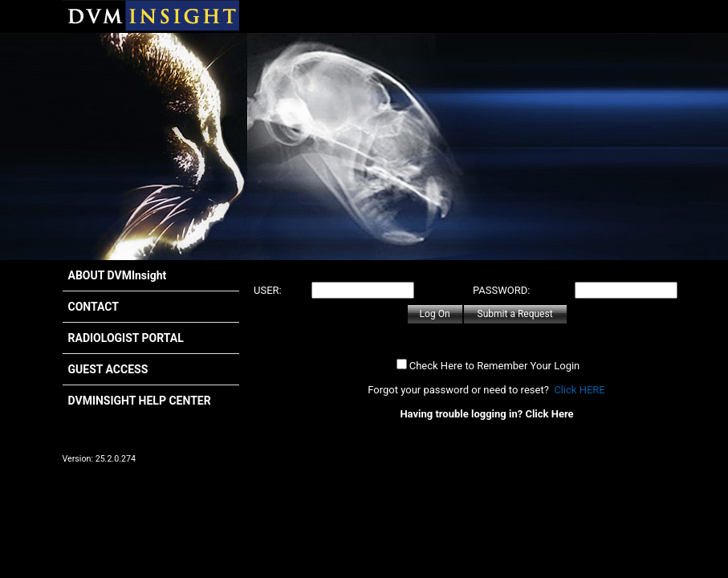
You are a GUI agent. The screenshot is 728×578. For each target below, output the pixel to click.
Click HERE (579, 390)
